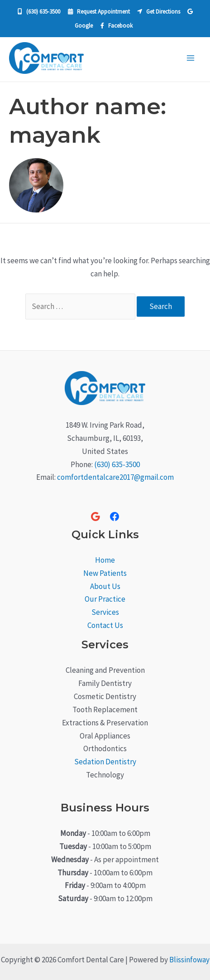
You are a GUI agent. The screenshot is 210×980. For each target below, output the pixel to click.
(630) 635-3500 (117, 464)
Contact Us (105, 625)
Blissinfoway (189, 960)
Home (105, 560)
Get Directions (159, 12)
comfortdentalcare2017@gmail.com (115, 477)
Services (105, 612)
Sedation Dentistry (105, 762)
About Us (105, 586)
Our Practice (105, 599)
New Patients (105, 573)
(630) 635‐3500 (39, 12)
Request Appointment (99, 12)
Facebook (117, 26)
